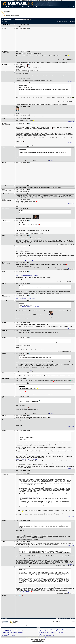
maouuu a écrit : (22, 210)
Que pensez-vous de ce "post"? (45, 634)
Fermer (61, 0)
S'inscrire (30, 7)
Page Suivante (72, 21)
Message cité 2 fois (71, 204)
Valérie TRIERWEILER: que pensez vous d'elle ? (12, 631)
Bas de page (59, 21)
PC (20, 7)
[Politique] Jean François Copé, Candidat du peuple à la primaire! (52, 629)
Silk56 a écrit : (22, 286)
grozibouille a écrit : (23, 340)
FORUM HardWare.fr (6, 11)
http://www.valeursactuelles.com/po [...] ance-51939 (27, 275)
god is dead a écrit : (23, 149)
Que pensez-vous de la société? (9, 636)
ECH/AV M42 (51, 161)
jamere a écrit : (22, 549)
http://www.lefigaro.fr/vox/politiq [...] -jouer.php (25, 298)
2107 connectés (72, 8)
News (13, 7)
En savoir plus (56, 0)
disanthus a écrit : (22, 476)
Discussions (6, 13)
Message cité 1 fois (71, 81)
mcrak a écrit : (22, 223)
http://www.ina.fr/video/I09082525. (23, 592)
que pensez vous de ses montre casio (10, 629)
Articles (17, 7)
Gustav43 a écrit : (22, 386)
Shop (35, 7)
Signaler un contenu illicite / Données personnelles (44, 643)
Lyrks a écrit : (22, 433)
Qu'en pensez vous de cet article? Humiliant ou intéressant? (51, 632)
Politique (6, 14)
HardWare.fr (9, 7)
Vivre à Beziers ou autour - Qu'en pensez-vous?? (12, 632)
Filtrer (24, 20)
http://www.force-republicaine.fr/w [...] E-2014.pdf (26, 370)
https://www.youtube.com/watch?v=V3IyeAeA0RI (26, 460)
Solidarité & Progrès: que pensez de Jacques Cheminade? (14, 634)
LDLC (35, 643)
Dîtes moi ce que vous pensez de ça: (46, 636)
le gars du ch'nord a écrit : (24, 85)
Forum (3, 7)
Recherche (71, 7)
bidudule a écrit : (22, 356)
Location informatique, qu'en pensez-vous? (47, 631)
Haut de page (59, 618)
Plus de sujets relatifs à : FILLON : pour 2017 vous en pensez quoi (38, 637)
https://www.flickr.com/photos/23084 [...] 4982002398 (24, 429)
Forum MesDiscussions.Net (35, 640)
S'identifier (24, 7)
